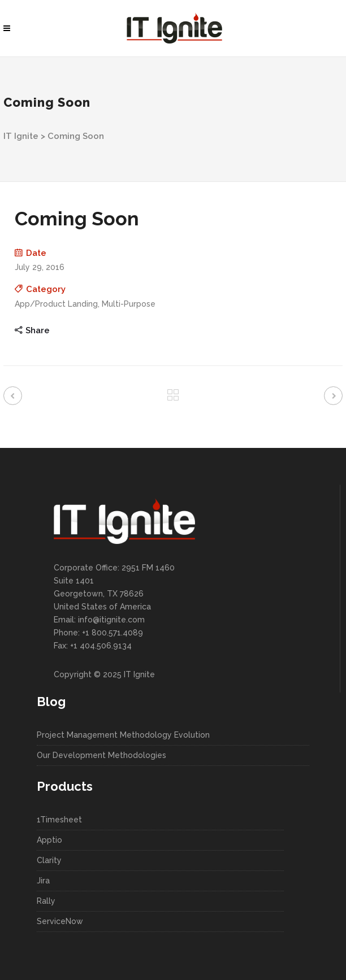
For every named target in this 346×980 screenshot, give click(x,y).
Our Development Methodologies (101, 755)
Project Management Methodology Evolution (123, 735)
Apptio (49, 840)
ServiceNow (60, 921)
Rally (46, 901)
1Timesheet (59, 820)
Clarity (49, 860)
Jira (43, 881)
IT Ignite (21, 136)
